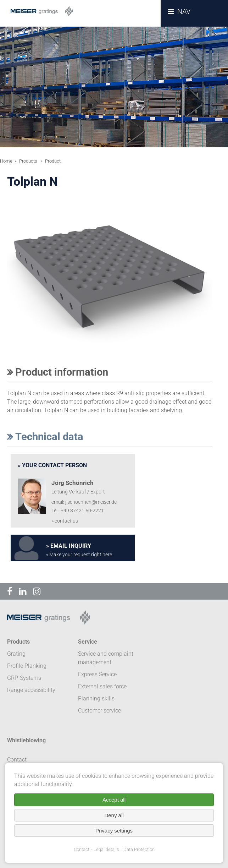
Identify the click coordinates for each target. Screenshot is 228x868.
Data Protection (139, 849)
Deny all (114, 815)
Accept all (114, 800)
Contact (82, 849)
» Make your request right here (79, 555)
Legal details (106, 849)
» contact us (65, 521)
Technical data (45, 437)
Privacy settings (114, 831)
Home (6, 161)
